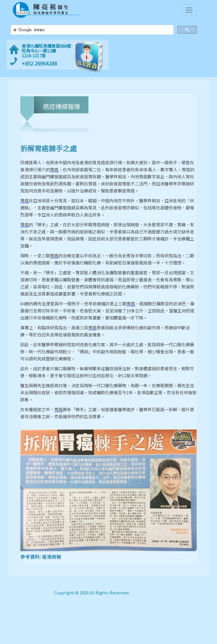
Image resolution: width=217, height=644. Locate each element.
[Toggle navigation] (189, 10)
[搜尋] (91, 30)
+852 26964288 (39, 63)
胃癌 (54, 170)
